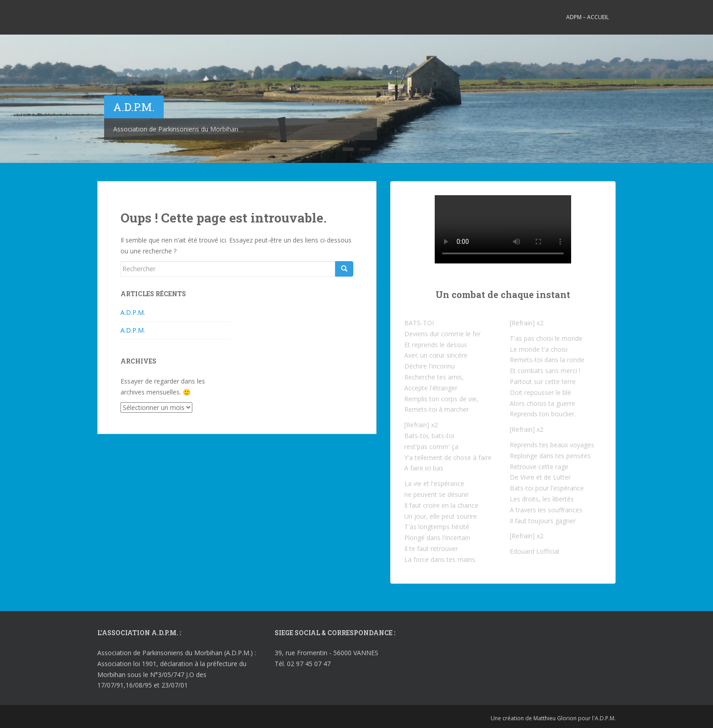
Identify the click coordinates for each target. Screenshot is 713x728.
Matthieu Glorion (555, 718)
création (513, 718)
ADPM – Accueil (587, 17)
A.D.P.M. (133, 312)
